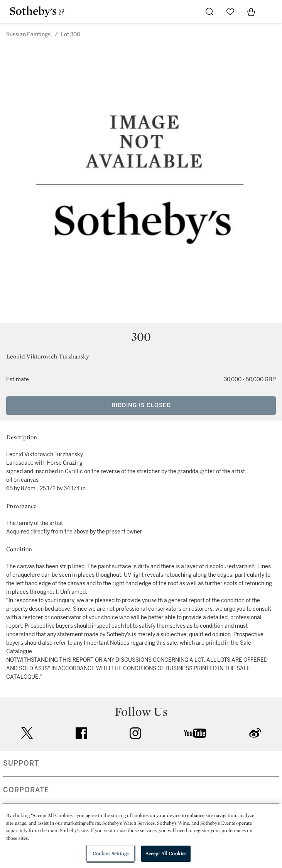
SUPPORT (21, 763)
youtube (195, 733)
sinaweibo (255, 733)
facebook (81, 733)
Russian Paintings (28, 35)
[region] (141, 836)
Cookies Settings (111, 854)
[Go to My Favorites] (230, 12)
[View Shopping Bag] (251, 12)
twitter (27, 733)
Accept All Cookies (166, 854)
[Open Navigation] (272, 12)
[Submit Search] (209, 12)
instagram (135, 733)
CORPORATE (26, 790)
